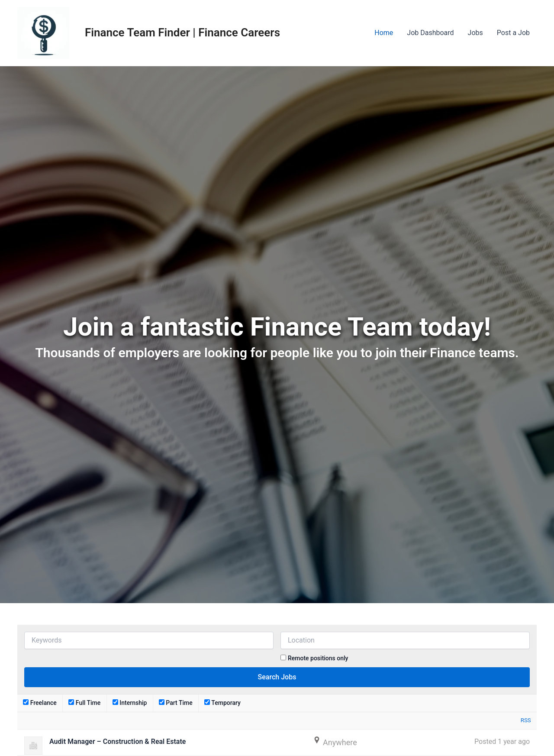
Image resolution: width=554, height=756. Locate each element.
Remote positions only (318, 658)
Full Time (84, 703)
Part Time (176, 703)
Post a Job (513, 33)
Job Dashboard (430, 33)
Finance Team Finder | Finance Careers (182, 32)
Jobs (475, 33)
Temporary (222, 703)
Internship (130, 703)
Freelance (40, 703)
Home (384, 33)
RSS (526, 720)
